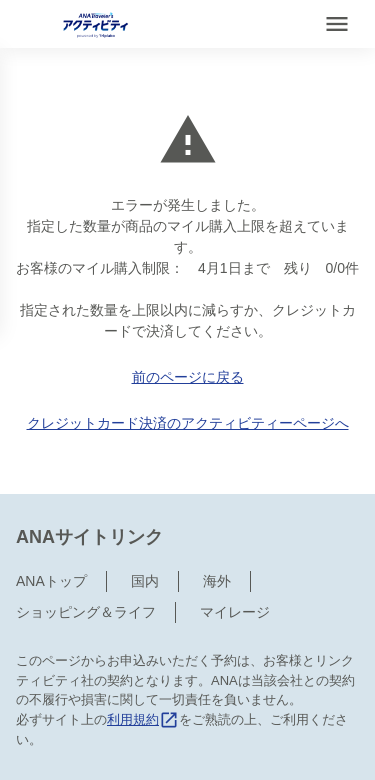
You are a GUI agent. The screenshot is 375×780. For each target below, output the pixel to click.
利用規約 (143, 719)
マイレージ (235, 612)
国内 (145, 581)
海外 (217, 581)
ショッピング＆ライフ (86, 612)
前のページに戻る (188, 377)
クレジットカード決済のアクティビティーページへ (188, 423)
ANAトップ (51, 581)
